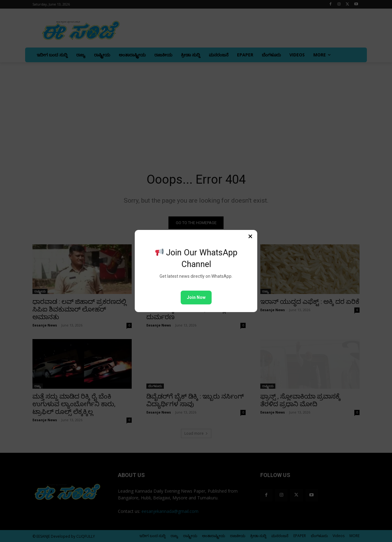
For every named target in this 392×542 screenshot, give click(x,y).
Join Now (196, 297)
